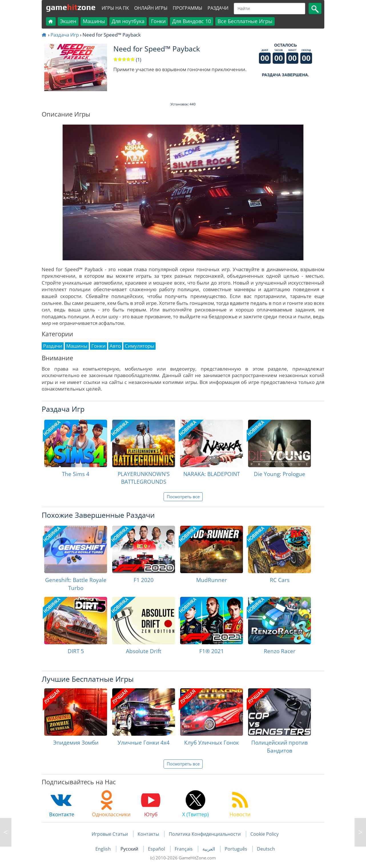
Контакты (148, 834)
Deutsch (266, 849)
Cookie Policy (265, 834)
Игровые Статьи (110, 834)
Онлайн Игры (151, 8)
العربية (209, 849)
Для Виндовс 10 (192, 21)
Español (157, 849)
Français (184, 849)
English (104, 849)
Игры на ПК (115, 8)
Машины (94, 21)
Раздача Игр (65, 35)
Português (237, 849)
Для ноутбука (128, 21)
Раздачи (218, 8)
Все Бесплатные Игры (245, 21)
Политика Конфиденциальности (205, 834)
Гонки (158, 21)
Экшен (68, 21)
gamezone (71, 7)
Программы (188, 8)
